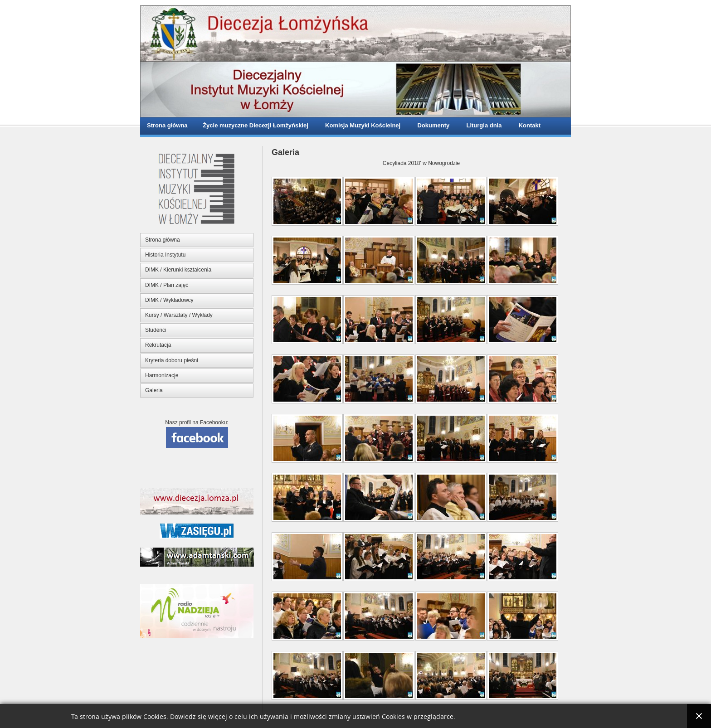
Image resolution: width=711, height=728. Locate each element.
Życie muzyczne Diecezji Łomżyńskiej (255, 125)
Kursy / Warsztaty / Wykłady (179, 315)
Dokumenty (432, 125)
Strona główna (167, 125)
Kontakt (528, 125)
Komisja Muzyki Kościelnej (361, 125)
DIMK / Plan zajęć (167, 285)
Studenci (156, 330)
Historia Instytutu (165, 255)
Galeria (154, 390)
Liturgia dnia (482, 125)
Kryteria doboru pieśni (172, 360)
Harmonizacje (162, 375)
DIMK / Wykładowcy (169, 300)
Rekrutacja (158, 345)
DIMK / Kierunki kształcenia (178, 270)
